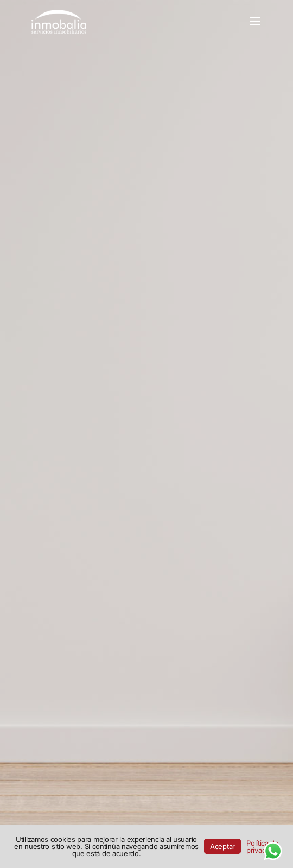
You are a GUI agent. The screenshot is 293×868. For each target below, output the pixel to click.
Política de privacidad (263, 847)
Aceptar (222, 846)
